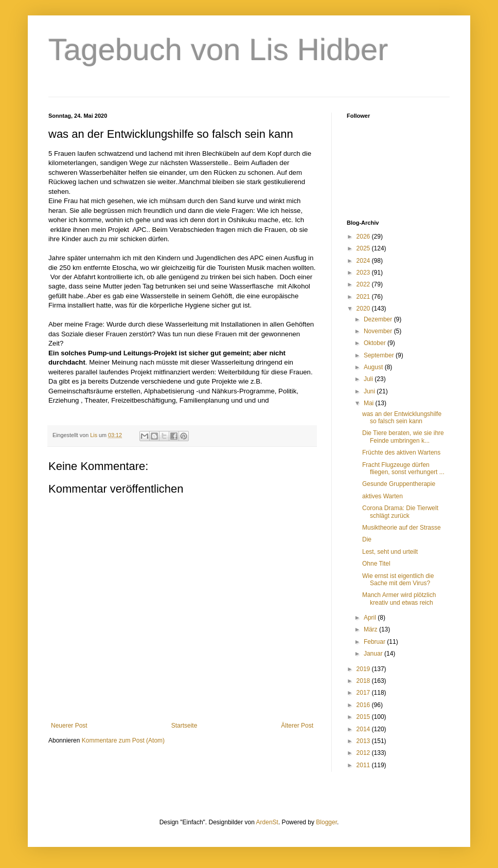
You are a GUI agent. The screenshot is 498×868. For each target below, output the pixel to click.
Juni (370, 391)
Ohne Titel (376, 564)
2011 (364, 765)
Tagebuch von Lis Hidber (218, 50)
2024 (364, 261)
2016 (364, 705)
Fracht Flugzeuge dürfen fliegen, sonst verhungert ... (403, 468)
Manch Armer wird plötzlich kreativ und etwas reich (399, 599)
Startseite (184, 726)
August (374, 367)
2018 (364, 681)
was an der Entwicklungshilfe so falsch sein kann (402, 418)
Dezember (379, 319)
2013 (364, 741)
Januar (374, 654)
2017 (364, 693)
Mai (370, 403)
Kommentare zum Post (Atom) (123, 740)
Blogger (326, 822)
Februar (375, 642)
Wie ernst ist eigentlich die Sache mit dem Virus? (398, 580)
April (371, 618)
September (380, 355)
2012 (364, 753)
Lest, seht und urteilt (390, 552)
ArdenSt (267, 822)
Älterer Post (297, 726)
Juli (369, 379)
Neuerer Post (69, 726)
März (371, 629)
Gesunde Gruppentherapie (399, 484)
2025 (364, 248)
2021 (364, 297)
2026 (364, 237)
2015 (364, 717)
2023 (364, 273)
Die (367, 539)
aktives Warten (383, 496)
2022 (364, 284)
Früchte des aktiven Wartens (401, 453)
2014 (364, 729)
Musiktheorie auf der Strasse (402, 528)
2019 (364, 669)
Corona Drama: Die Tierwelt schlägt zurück (400, 512)
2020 (364, 309)
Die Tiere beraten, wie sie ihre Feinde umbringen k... (403, 437)
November (379, 331)
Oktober (376, 343)
